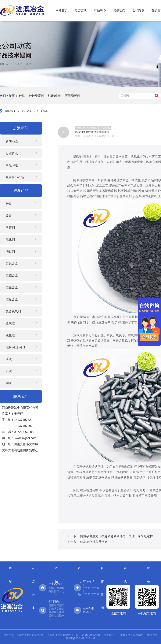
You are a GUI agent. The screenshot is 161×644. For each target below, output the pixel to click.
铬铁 (9, 359)
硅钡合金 (12, 275)
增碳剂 (10, 252)
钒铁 (9, 371)
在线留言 (125, 571)
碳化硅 (10, 335)
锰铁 (9, 216)
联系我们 (148, 571)
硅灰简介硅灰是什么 (94, 542)
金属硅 (10, 323)
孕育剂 (10, 228)
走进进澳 (81, 10)
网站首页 (62, 10)
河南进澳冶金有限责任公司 (99, 136)
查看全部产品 (15, 177)
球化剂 (10, 240)
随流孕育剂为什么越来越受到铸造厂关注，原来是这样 (116, 536)
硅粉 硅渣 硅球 (16, 347)
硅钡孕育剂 (36, 96)
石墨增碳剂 (72, 96)
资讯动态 (119, 10)
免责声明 (152, 635)
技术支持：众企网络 (132, 635)
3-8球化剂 (54, 96)
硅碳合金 (12, 287)
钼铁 (9, 383)
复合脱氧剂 (13, 311)
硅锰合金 (12, 299)
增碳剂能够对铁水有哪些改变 (92, 132)
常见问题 (12, 165)
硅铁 (22, 96)
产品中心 (100, 10)
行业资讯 (42, 111)
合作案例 (138, 10)
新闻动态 (12, 141)
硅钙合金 (12, 263)
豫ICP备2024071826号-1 (80, 638)
